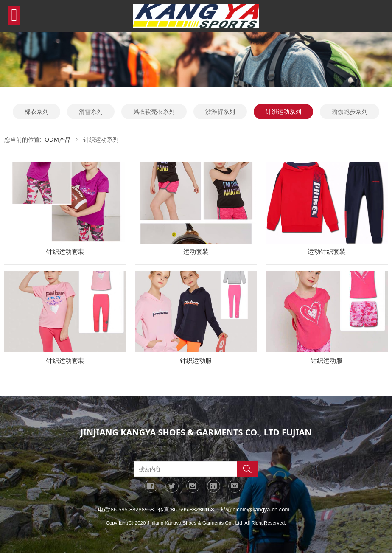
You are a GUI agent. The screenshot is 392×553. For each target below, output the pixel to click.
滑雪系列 (91, 111)
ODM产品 (58, 139)
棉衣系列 (36, 111)
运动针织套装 (327, 251)
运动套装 (196, 251)
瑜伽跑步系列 (350, 111)
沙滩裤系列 (220, 111)
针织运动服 (196, 361)
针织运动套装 (65, 251)
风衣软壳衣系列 (154, 111)
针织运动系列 (283, 111)
